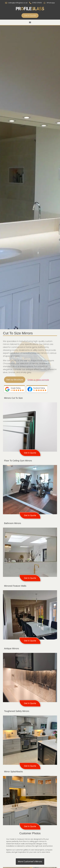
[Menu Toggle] (30, 22)
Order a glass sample (38, 380)
